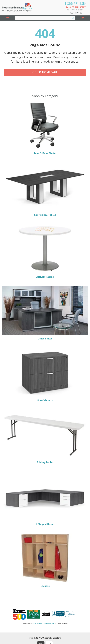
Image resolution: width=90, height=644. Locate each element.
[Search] (73, 18)
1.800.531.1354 (76, 3)
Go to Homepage (45, 72)
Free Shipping (76, 13)
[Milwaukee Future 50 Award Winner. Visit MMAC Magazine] (46, 614)
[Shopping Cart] (82, 18)
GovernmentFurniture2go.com (43, 623)
